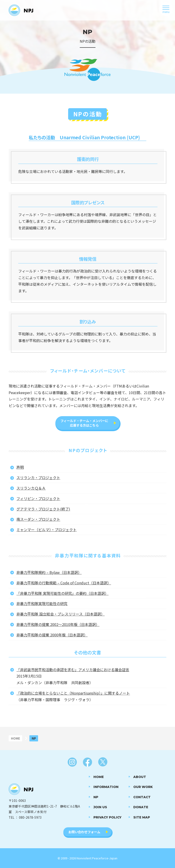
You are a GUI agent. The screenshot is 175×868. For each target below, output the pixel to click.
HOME (15, 738)
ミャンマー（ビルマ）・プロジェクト (46, 530)
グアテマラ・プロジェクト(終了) (43, 509)
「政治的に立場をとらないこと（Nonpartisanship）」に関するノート (73, 693)
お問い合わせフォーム (84, 832)
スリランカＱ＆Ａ (31, 488)
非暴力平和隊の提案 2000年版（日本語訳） (52, 635)
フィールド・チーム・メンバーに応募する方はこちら (84, 423)
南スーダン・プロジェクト (38, 519)
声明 (20, 467)
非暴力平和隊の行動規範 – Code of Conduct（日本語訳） (64, 583)
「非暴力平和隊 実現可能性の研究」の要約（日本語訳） (62, 593)
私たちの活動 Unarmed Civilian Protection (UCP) (84, 137)
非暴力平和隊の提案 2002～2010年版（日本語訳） (58, 624)
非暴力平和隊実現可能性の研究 (42, 603)
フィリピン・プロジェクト (38, 498)
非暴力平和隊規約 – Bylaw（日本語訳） (49, 572)
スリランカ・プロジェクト (38, 478)
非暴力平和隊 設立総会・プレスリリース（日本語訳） (60, 614)
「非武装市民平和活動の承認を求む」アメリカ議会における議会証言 (73, 670)
